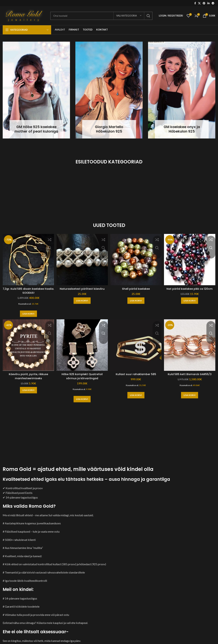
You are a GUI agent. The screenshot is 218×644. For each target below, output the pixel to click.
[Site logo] (25, 15)
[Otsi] (101, 16)
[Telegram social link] (213, 3)
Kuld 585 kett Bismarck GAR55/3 (191, 373)
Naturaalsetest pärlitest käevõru (82, 287)
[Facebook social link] (195, 3)
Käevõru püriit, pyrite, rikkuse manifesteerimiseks (27, 375)
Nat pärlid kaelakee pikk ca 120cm (191, 289)
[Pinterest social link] (204, 3)
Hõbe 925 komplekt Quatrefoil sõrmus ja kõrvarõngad (82, 375)
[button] (27, 312)
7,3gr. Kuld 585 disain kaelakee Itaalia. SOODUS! (27, 289)
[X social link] (199, 3)
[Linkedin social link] (208, 3)
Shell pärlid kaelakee (136, 287)
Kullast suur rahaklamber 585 (136, 373)
